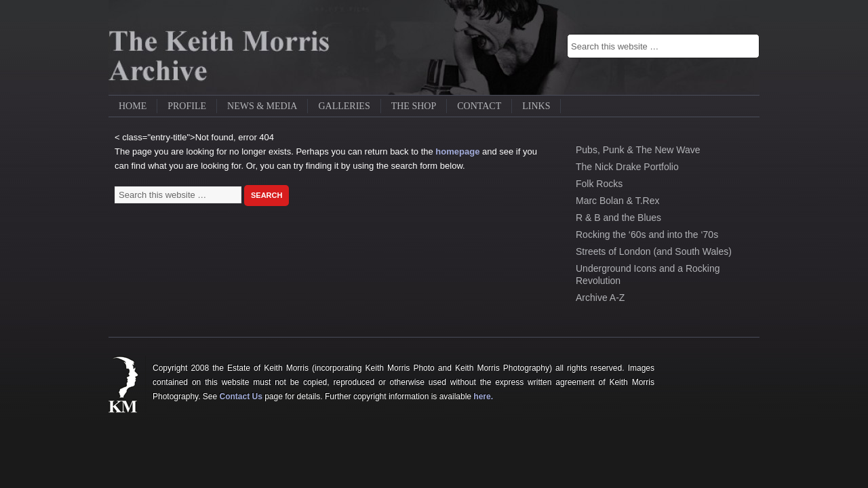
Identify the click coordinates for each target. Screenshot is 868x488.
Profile (187, 106)
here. (483, 396)
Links (536, 106)
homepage (457, 151)
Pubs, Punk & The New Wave (638, 150)
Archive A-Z (600, 298)
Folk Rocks (599, 184)
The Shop (414, 106)
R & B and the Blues (618, 218)
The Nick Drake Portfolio (627, 167)
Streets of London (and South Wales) (654, 251)
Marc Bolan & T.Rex (617, 201)
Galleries (344, 106)
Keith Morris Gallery (231, 47)
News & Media (262, 106)
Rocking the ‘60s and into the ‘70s (647, 235)
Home (133, 106)
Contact (479, 106)
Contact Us (241, 396)
